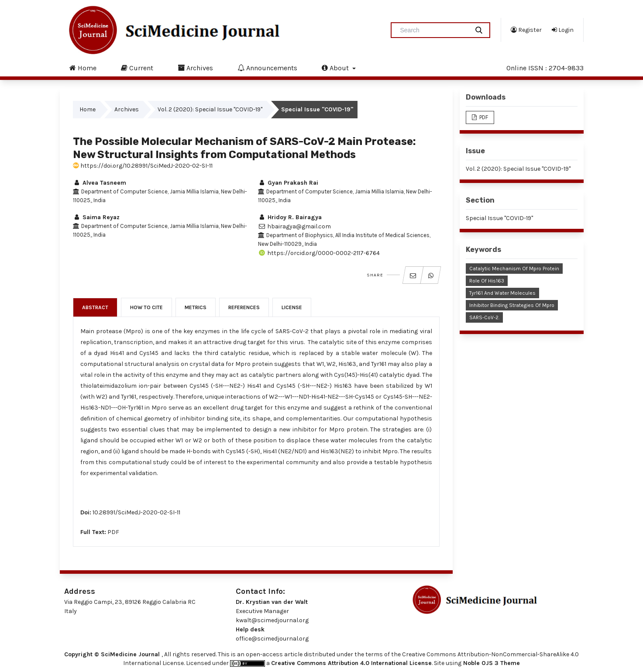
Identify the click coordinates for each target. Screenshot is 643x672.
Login (563, 30)
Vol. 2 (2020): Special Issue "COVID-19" (210, 109)
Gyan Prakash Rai (288, 183)
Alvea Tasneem (100, 183)
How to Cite (146, 307)
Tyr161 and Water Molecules (502, 293)
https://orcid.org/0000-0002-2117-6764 (319, 253)
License (292, 307)
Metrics (196, 307)
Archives (195, 68)
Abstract (95, 307)
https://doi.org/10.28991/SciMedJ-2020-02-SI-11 (143, 166)
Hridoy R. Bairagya (290, 217)
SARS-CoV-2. (484, 317)
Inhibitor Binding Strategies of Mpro (512, 305)
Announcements (267, 68)
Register (526, 30)
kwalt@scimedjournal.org (272, 620)
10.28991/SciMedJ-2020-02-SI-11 (136, 512)
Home (83, 68)
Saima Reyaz (96, 217)
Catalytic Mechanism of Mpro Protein (514, 269)
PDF (113, 532)
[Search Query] (433, 30)
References (244, 307)
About (336, 68)
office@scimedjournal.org (272, 639)
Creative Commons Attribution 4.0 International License (351, 663)
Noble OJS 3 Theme (491, 663)
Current (137, 68)
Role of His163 (487, 281)
